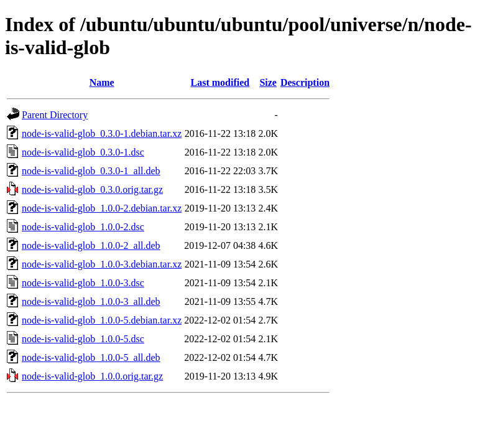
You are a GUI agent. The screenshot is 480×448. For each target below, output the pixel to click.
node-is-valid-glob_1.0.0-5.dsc (83, 339)
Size (268, 82)
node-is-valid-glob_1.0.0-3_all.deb (91, 301)
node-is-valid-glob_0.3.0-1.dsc (83, 152)
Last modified (220, 82)
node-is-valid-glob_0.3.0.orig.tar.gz (92, 189)
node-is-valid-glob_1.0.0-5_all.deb (91, 357)
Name (102, 82)
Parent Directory (55, 115)
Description (305, 82)
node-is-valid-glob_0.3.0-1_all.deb (91, 171)
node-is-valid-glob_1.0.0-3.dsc (83, 283)
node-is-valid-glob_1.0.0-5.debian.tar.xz (102, 320)
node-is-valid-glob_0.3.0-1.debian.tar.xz (102, 133)
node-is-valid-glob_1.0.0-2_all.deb (91, 245)
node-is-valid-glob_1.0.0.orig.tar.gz (92, 376)
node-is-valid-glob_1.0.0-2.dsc (83, 227)
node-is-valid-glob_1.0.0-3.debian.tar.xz (102, 264)
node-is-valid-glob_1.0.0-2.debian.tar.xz (102, 208)
